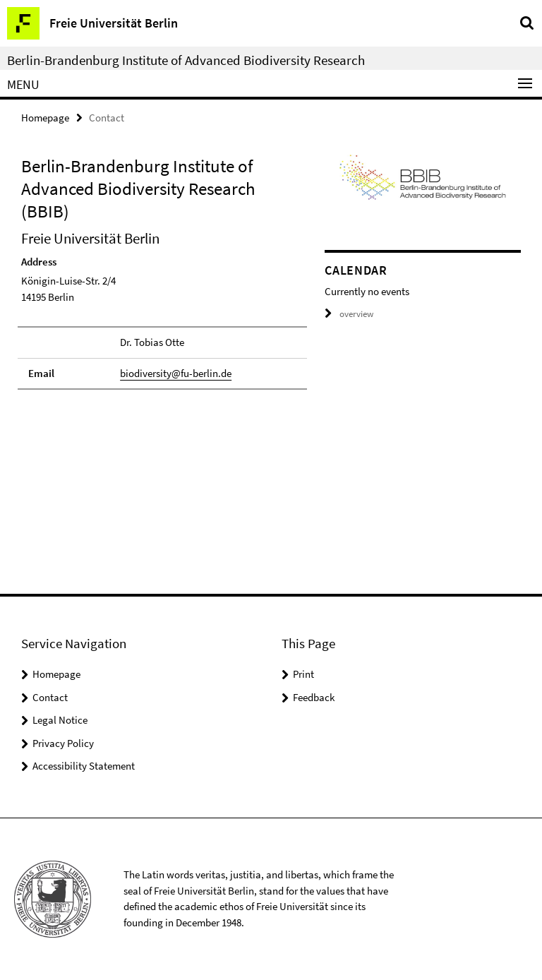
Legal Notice (60, 720)
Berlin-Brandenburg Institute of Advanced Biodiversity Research (186, 60)
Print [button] (303, 674)
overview (349, 314)
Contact (50, 697)
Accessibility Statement (84, 766)
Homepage (45, 118)
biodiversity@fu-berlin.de (176, 373)
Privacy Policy (63, 743)
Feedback (314, 697)
